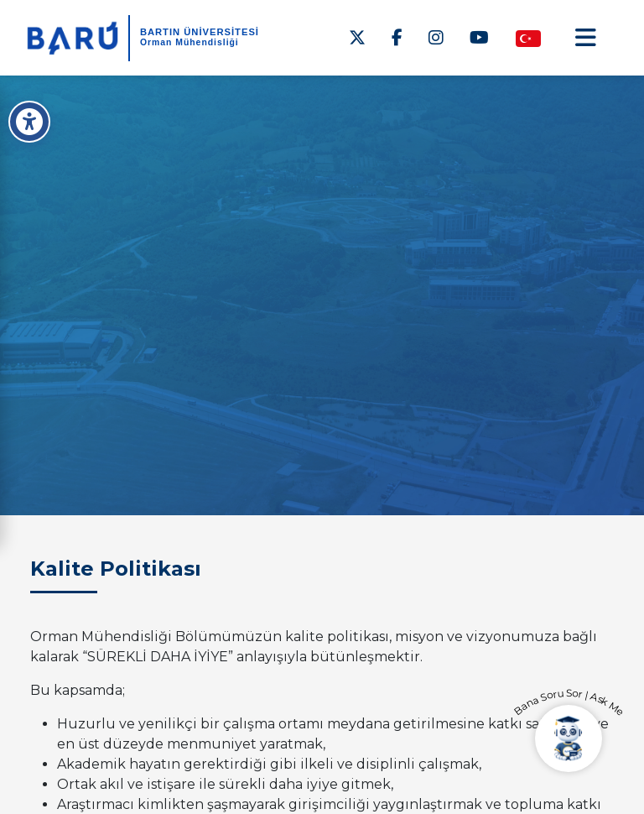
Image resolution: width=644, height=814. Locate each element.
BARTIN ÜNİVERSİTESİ (200, 32)
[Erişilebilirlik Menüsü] (29, 122)
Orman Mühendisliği (190, 42)
